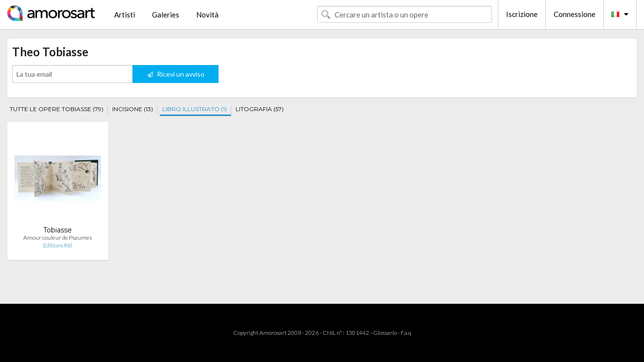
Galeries (166, 15)
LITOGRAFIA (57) (260, 109)
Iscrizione (522, 14)
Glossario (385, 333)
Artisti (125, 15)
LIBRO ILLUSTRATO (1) (195, 109)
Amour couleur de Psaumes (58, 238)
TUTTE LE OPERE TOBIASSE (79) (57, 109)
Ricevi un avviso (176, 74)
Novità (207, 15)
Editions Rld (58, 245)
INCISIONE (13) (133, 109)
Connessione (575, 14)
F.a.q (406, 333)
